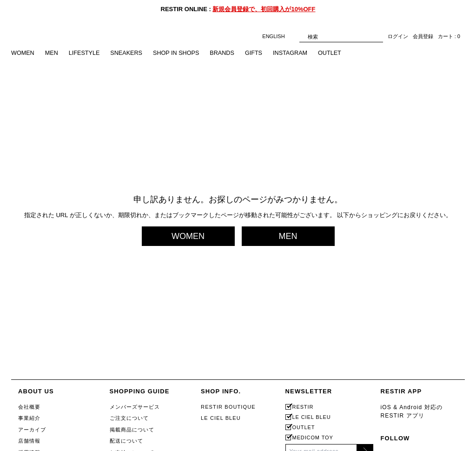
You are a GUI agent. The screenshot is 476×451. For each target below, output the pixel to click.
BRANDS (227, 53)
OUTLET (337, 53)
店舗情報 (29, 441)
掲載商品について (132, 430)
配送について (127, 441)
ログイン (398, 37)
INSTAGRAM (296, 53)
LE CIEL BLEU (221, 418)
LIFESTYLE (86, 53)
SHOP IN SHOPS (180, 53)
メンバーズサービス (135, 407)
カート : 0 (449, 37)
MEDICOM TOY (313, 438)
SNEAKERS (129, 53)
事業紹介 (29, 418)
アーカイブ (32, 430)
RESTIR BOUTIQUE (228, 407)
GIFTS (259, 53)
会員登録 (423, 37)
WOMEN (23, 53)
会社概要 (29, 407)
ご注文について (129, 418)
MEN (52, 53)
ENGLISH (278, 36)
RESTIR (303, 407)
